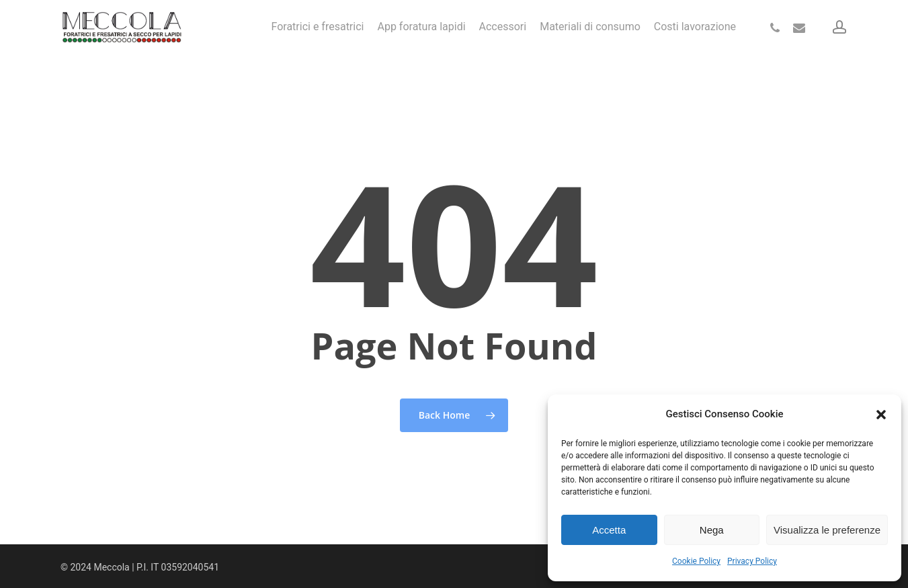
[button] (881, 415)
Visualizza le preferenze (827, 530)
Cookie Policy (696, 561)
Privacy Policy (752, 561)
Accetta (609, 530)
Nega (712, 530)
